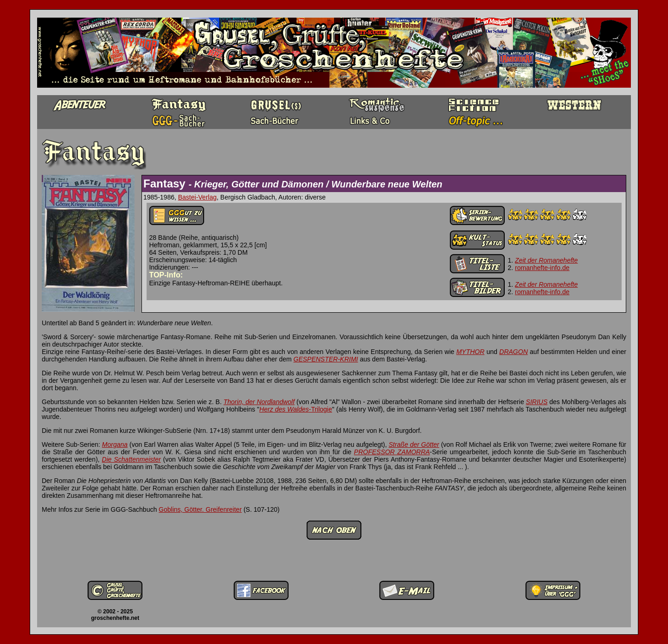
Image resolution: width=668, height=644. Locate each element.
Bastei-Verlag (197, 197)
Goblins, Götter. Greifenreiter (200, 509)
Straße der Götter (414, 444)
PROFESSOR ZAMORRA (392, 452)
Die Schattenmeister (132, 459)
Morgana (115, 444)
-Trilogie (321, 409)
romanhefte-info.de (542, 268)
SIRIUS (537, 402)
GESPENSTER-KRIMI (326, 359)
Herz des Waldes (284, 409)
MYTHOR (471, 352)
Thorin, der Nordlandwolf (259, 402)
